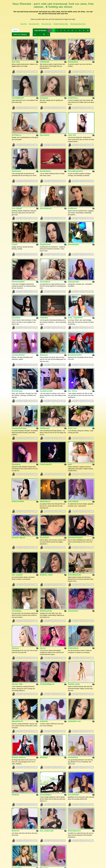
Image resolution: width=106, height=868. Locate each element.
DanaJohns (16, 301)
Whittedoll (44, 716)
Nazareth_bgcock (18, 509)
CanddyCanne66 (46, 370)
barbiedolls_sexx (74, 682)
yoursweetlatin (74, 751)
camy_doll (72, 129)
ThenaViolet (44, 509)
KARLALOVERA (18, 475)
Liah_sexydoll (17, 544)
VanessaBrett (45, 267)
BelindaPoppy (17, 370)
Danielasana (17, 163)
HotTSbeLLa (17, 129)
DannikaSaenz (45, 163)
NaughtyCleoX (45, 232)
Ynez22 (15, 232)
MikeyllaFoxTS (17, 682)
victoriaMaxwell (18, 94)
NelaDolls (15, 751)
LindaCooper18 (46, 440)
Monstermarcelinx (75, 336)
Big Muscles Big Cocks (78, 24)
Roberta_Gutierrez (19, 716)
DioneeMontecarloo (75, 163)
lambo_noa (72, 406)
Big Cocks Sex (46, 24)
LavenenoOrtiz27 (18, 336)
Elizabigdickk (73, 60)
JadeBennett (45, 406)
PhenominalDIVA (18, 267)
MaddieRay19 (45, 475)
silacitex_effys (17, 647)
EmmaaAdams (74, 232)
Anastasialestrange (19, 406)
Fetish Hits (53, 865)
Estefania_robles (46, 544)
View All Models (40, 30)
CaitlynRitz (44, 301)
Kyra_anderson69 (47, 785)
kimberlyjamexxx (74, 785)
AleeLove (15, 613)
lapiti (70, 440)
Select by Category (21, 34)
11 (35, 34)
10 (88, 30)
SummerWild (17, 821)
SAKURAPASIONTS (75, 509)
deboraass (44, 336)
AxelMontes (72, 198)
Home (15, 30)
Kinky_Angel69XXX (75, 301)
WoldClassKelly (46, 578)
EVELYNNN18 (73, 475)
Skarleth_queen (74, 647)
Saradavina (16, 440)
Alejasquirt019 (73, 267)
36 (44, 34)
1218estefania (73, 613)
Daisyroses (44, 821)
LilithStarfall (45, 60)
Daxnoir (43, 613)
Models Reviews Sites (61, 24)
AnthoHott (44, 682)
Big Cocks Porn (34, 24)
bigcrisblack (45, 129)
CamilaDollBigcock (47, 647)
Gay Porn (24, 24)
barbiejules (44, 94)
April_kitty (16, 60)
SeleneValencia (46, 198)
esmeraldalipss (46, 751)
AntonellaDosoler (75, 544)
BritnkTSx (16, 785)
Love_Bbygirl (17, 198)
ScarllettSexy (73, 716)
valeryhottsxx (73, 578)
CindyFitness (73, 94)
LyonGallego (17, 578)
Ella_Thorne (73, 370)
